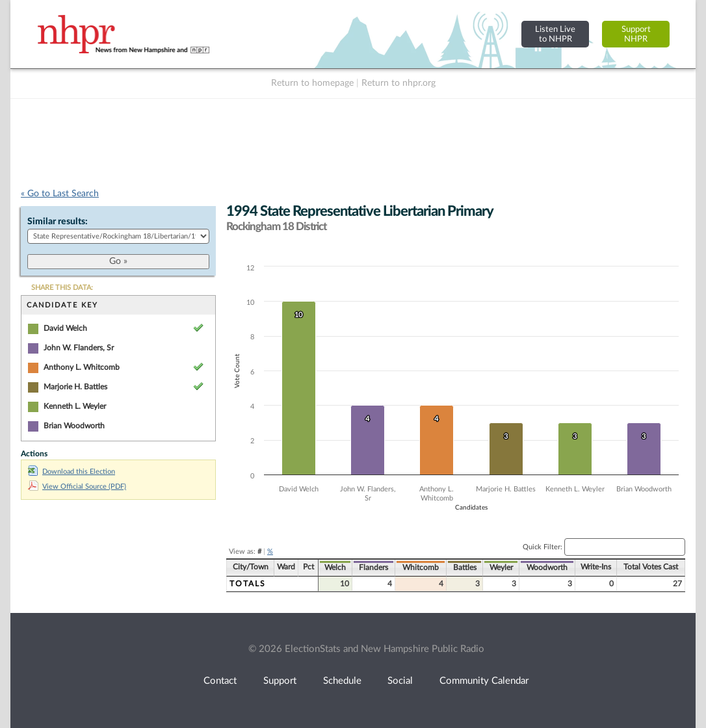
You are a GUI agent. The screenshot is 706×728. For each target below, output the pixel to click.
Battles (465, 567)
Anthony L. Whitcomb (82, 367)
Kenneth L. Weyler (75, 406)
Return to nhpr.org (399, 83)
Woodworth (547, 567)
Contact (220, 681)
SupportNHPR (636, 34)
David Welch (65, 328)
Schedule (342, 681)
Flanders (373, 567)
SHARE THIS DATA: (62, 288)
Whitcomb (421, 567)
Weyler (501, 567)
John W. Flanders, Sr (79, 348)
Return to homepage (312, 83)
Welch (335, 567)
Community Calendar (484, 681)
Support (280, 681)
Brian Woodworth (74, 426)
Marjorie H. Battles (75, 387)
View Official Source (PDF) (77, 487)
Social (400, 681)
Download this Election (72, 472)
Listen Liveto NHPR (555, 34)
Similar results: (58, 222)
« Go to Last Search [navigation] (60, 194)
